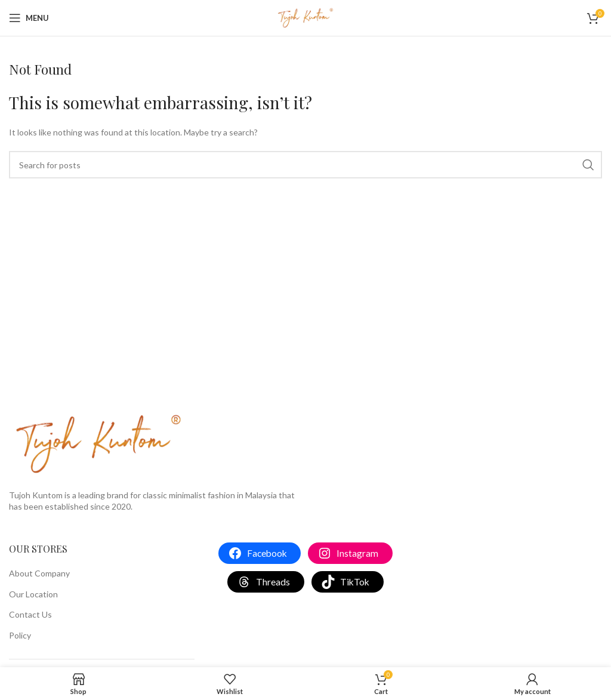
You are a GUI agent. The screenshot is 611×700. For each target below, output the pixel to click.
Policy (20, 635)
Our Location (33, 594)
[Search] (305, 165)
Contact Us (30, 614)
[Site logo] (305, 17)
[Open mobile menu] (29, 18)
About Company (39, 573)
